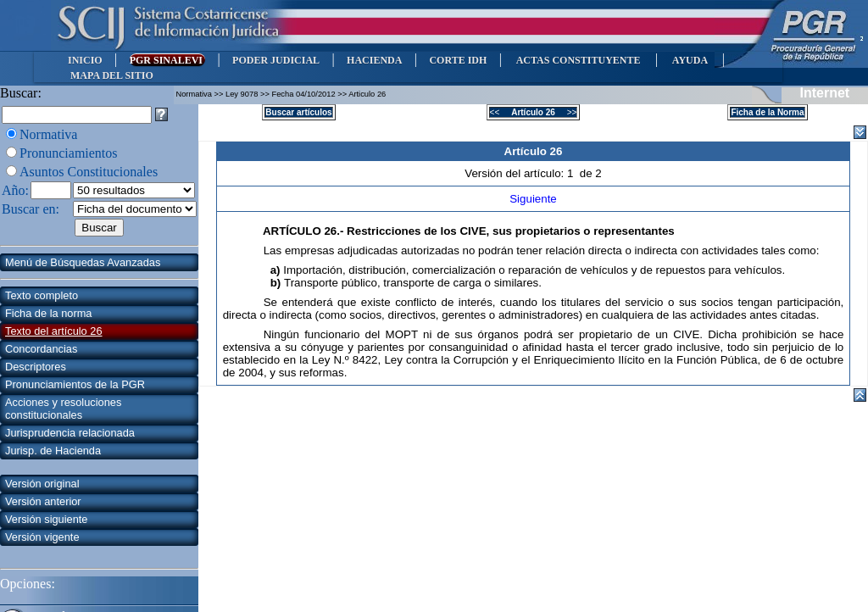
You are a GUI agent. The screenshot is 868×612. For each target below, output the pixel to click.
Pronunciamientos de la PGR (75, 384)
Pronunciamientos (69, 153)
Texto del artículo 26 (54, 331)
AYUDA (690, 60)
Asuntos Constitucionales (89, 172)
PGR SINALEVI (167, 60)
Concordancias (41, 349)
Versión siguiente (46, 519)
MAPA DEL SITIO (112, 75)
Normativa (48, 134)
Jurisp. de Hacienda (53, 451)
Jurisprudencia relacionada (70, 433)
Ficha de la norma (48, 313)
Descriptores (36, 367)
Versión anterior (43, 501)
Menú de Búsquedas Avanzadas (83, 262)
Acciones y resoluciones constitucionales (63, 409)
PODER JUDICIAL (276, 60)
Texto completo (42, 295)
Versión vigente (42, 537)
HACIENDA (374, 60)
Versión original (42, 484)
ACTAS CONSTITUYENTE (578, 60)
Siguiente (533, 199)
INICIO (85, 60)
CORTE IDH (458, 60)
